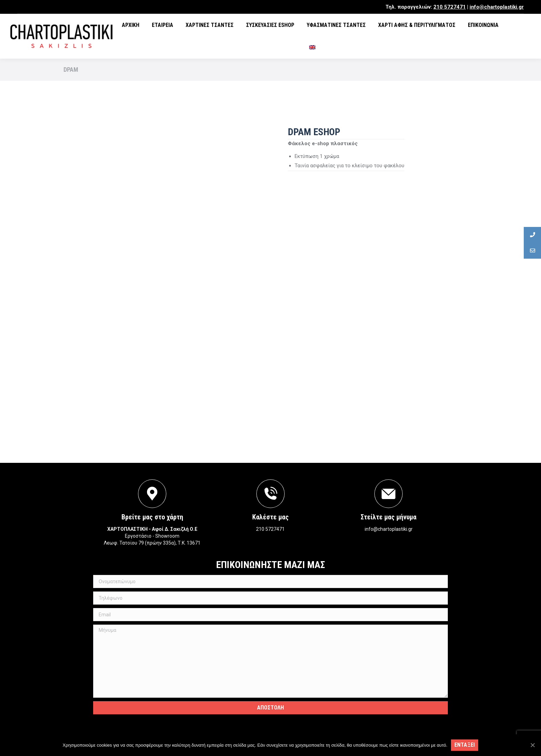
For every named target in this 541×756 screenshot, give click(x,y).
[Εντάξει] (532, 745)
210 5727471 (450, 7)
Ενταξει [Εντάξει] (465, 745)
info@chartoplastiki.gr (497, 7)
